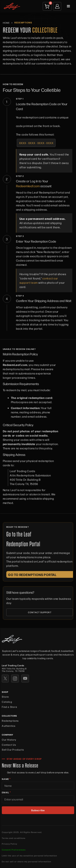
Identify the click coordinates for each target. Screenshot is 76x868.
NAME (6, 779)
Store (5, 697)
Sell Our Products (13, 750)
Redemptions (10, 721)
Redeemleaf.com (28, 186)
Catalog (7, 702)
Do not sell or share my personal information (26, 861)
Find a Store (10, 707)
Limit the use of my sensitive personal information (29, 856)
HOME (6, 23)
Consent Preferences (14, 850)
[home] (11, 6)
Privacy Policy (9, 844)
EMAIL (6, 792)
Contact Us (9, 745)
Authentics (9, 726)
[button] (69, 6)
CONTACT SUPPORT (40, 612)
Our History (9, 740)
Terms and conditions (13, 838)
